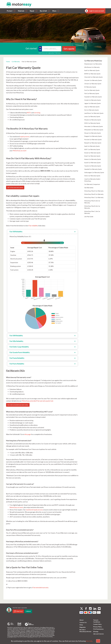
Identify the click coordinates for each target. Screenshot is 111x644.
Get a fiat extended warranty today (18, 405)
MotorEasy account (20, 151)
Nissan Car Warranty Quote (93, 133)
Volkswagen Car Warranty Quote (94, 172)
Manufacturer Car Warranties (93, 64)
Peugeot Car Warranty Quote (93, 136)
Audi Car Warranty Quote (92, 70)
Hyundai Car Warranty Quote (93, 97)
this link (89, 641)
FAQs (81, 625)
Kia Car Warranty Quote (91, 110)
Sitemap (96, 631)
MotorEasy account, (16, 507)
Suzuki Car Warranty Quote (92, 163)
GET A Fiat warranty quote (15, 187)
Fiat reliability (33, 226)
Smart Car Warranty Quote (92, 156)
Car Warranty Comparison (92, 184)
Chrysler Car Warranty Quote (93, 80)
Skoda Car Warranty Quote (92, 153)
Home (8, 62)
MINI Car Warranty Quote (92, 123)
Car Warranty (16, 62)
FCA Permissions (98, 629)
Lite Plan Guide (89, 217)
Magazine (83, 627)
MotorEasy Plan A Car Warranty (94, 191)
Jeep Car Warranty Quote (92, 107)
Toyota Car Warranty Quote (93, 166)
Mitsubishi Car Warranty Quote (94, 130)
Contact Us (83, 622)
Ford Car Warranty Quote (92, 90)
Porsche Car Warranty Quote (93, 139)
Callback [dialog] (28, 611)
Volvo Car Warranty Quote (92, 176)
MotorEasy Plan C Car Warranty (94, 197)
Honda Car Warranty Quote (93, 100)
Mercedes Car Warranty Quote (94, 126)
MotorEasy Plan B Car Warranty (94, 194)
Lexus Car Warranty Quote (92, 116)
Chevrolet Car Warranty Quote (93, 77)
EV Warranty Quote (90, 87)
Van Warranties (89, 188)
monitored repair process (34, 510)
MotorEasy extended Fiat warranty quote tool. (38, 401)
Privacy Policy (98, 627)
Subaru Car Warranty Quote (93, 159)
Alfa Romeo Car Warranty (92, 67)
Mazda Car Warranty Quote (93, 120)
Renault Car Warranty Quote (93, 143)
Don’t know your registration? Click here (50, 53)
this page (28, 434)
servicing (37, 113)
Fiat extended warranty (40, 587)
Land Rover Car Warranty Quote (94, 113)
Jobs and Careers (98, 634)
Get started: (31, 48)
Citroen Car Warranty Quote (93, 84)
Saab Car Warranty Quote (92, 146)
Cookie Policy (97, 624)
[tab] (42, 232)
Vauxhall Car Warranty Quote (93, 169)
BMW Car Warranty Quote (92, 74)
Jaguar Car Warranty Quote (92, 103)
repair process (25, 136)
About (82, 620)
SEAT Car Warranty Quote (92, 149)
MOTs (29, 113)
